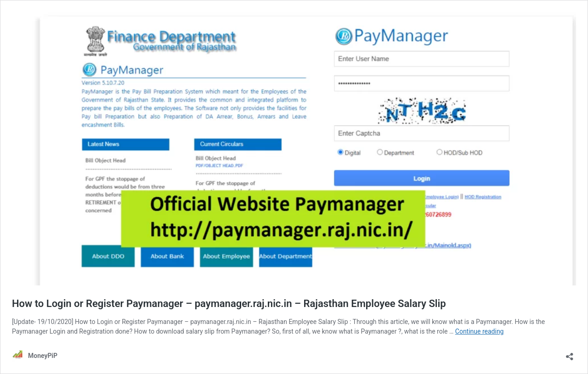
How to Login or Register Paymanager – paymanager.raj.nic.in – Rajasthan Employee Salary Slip (229, 304)
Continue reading (480, 331)
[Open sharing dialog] (570, 354)
